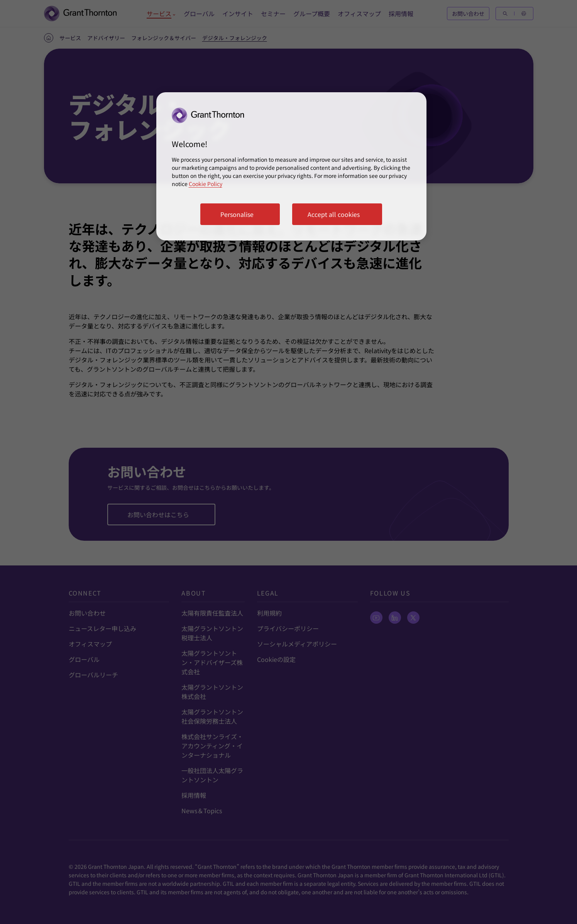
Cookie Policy (206, 184)
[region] (291, 166)
